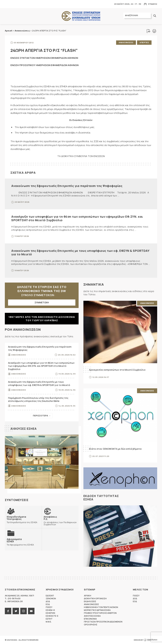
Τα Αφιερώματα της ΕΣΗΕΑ (20, 542)
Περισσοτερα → (42, 416)
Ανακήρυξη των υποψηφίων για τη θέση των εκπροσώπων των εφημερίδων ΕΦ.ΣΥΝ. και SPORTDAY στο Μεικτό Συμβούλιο (77, 218)
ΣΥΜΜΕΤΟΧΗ (42, 302)
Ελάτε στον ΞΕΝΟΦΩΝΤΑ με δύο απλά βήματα (115, 449)
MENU (7, 4)
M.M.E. (49, 622)
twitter (16, 611)
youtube (31, 611)
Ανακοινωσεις (126, 42)
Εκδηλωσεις (90, 601)
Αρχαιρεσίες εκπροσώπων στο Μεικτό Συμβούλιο (117, 370)
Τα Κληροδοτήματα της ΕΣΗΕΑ (23, 519)
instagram (24, 611)
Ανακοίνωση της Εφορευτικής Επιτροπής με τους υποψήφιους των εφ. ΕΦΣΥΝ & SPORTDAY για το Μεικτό (80, 252)
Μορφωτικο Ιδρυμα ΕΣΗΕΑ (97, 610)
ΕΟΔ (48, 604)
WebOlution (150, 640)
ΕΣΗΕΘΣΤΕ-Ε (52, 616)
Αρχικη (88, 596)
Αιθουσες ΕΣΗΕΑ (24, 429)
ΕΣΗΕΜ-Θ (50, 610)
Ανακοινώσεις (22, 31)
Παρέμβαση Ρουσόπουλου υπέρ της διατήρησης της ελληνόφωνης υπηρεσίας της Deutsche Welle (38, 400)
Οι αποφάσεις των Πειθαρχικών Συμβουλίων (60, 521)
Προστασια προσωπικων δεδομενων (103, 622)
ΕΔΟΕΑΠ (50, 596)
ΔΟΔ (48, 601)
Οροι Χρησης (91, 625)
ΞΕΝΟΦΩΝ (51, 599)
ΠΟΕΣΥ (49, 607)
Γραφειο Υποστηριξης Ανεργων (100, 613)
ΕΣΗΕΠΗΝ (50, 613)
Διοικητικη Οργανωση (95, 599)
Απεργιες (144, 42)
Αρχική (9, 31)
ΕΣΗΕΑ (81, 16)
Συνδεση (153, 4)
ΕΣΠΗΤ (49, 619)
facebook (8, 611)
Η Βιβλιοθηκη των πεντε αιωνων (101, 607)
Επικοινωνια (90, 619)
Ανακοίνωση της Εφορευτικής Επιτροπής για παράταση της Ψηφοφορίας (67, 186)
